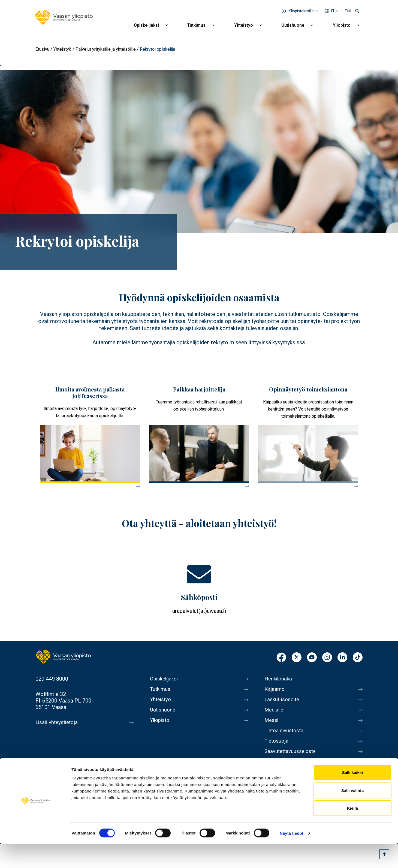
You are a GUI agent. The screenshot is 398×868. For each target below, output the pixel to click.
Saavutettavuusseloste (292, 759)
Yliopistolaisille (301, 11)
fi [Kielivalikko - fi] (333, 11)
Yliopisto (342, 25)
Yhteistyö (244, 25)
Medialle (275, 713)
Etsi (348, 11)
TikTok (358, 658)
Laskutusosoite (283, 702)
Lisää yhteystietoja (58, 722)
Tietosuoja (277, 748)
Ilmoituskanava (282, 770)
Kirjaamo (275, 690)
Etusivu (42, 49)
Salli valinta (353, 814)
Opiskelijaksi (146, 25)
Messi (272, 725)
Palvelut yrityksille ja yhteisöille (106, 49)
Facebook (281, 658)
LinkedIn (342, 658)
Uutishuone (293, 25)
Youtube (312, 658)
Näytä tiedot (292, 857)
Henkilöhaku (279, 679)
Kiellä (352, 832)
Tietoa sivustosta (285, 736)
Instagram (327, 658)
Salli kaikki (353, 796)
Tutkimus (196, 25)
